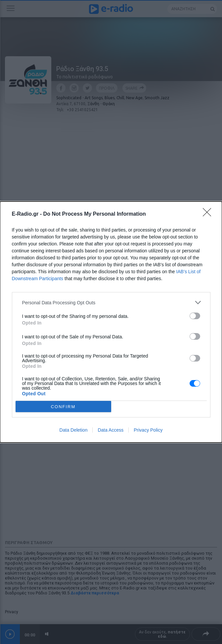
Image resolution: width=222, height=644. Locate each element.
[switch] (195, 316)
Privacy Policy (148, 430)
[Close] (209, 214)
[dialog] (111, 322)
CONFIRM (63, 407)
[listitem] (111, 302)
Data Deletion (74, 430)
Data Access (111, 430)
